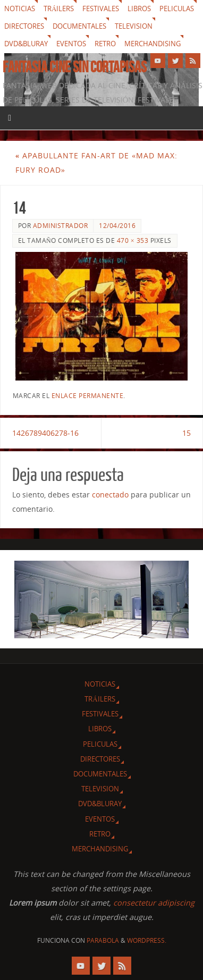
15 (187, 433)
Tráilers (59, 9)
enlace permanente (88, 396)
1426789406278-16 (45, 433)
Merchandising (153, 44)
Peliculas (177, 9)
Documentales (79, 26)
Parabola (103, 940)
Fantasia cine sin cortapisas (75, 67)
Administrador (61, 226)
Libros (139, 9)
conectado (110, 495)
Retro (105, 44)
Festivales (101, 9)
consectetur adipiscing (154, 903)
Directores (24, 26)
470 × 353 (133, 240)
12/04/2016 (117, 226)
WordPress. (147, 940)
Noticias (20, 9)
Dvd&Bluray (26, 44)
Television (134, 26)
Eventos (71, 44)
